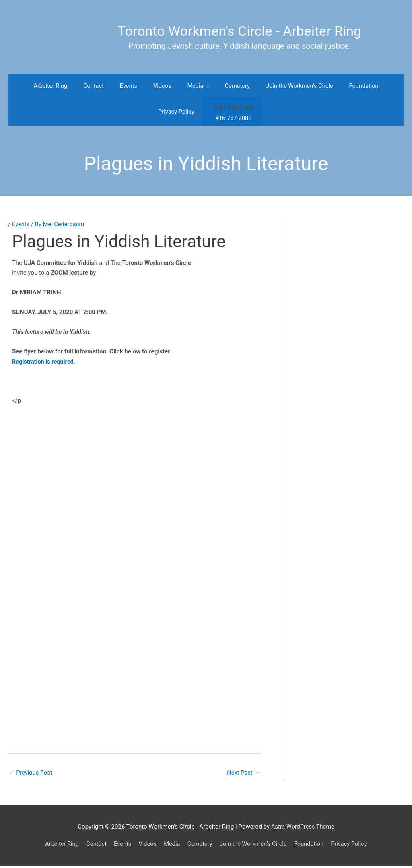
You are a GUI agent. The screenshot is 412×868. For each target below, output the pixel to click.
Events (21, 226)
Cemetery (200, 846)
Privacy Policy (353, 846)
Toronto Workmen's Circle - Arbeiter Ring (239, 31)
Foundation (312, 846)
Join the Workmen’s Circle (255, 846)
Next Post (243, 775)
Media (171, 846)
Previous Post (31, 775)
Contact (93, 846)
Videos (146, 846)
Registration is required (44, 363)
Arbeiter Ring (58, 846)
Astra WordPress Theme (303, 829)
